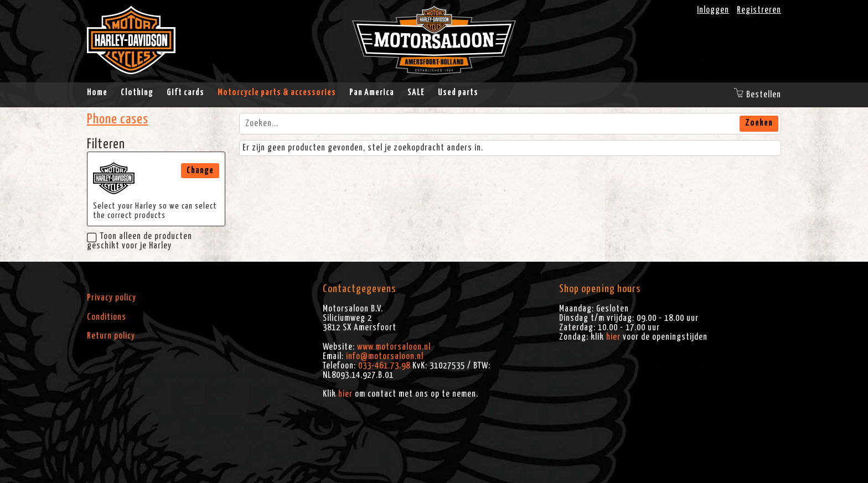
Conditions (107, 317)
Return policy (111, 336)
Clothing (137, 92)
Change (200, 170)
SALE (416, 92)
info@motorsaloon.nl (385, 356)
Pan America (372, 92)
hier (345, 394)
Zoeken (759, 123)
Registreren (759, 10)
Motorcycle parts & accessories (277, 92)
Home (97, 92)
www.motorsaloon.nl (394, 347)
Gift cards (185, 92)
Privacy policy (112, 298)
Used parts (458, 92)
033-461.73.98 (384, 366)
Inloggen (713, 10)
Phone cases (118, 120)
